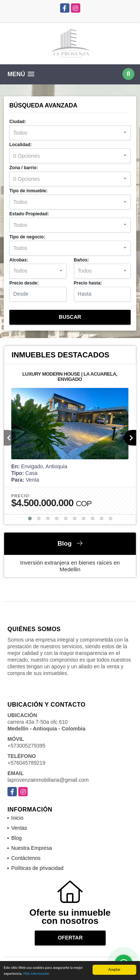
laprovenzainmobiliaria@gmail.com (48, 780)
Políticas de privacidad (37, 868)
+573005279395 (27, 746)
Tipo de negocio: (27, 237)
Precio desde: (24, 283)
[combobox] (70, 133)
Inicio (17, 818)
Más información (36, 974)
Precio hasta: (88, 283)
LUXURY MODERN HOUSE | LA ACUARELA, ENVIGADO (70, 377)
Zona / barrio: (24, 168)
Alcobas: (19, 260)
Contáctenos (26, 858)
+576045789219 (27, 763)
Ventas (19, 828)
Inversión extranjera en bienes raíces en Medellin (70, 566)
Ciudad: (18, 122)
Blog (16, 838)
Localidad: (21, 145)
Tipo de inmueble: (28, 191)
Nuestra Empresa (32, 848)
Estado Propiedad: (29, 214)
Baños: (82, 260)
